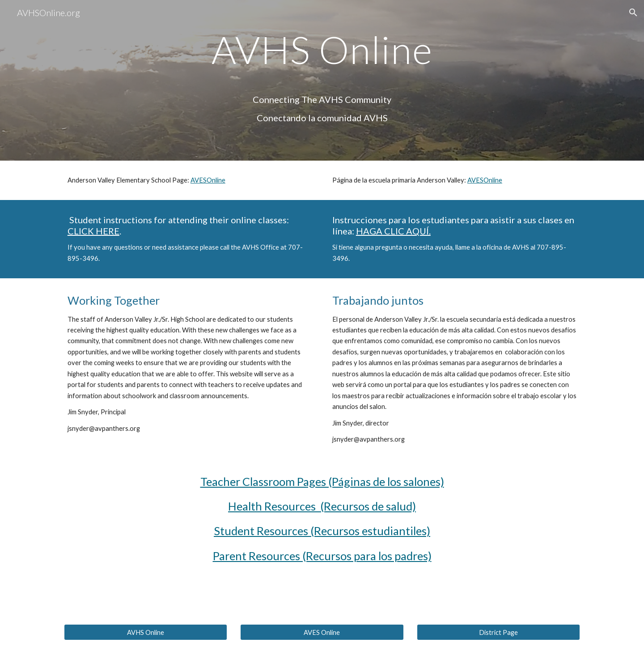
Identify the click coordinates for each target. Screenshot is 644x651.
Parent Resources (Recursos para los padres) (322, 556)
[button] (633, 13)
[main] (322, 80)
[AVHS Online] (146, 632)
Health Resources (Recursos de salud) (322, 506)
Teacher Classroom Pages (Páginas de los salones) (322, 481)
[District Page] (498, 632)
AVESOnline (208, 180)
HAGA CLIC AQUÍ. (393, 231)
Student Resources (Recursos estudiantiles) (322, 531)
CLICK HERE (93, 231)
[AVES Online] (322, 632)
